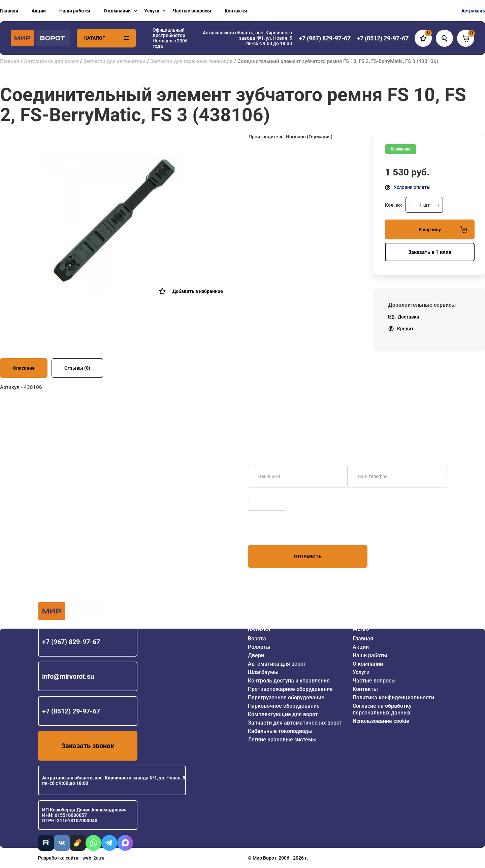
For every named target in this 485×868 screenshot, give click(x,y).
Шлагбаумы (263, 672)
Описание (24, 368)
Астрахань (473, 11)
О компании (117, 11)
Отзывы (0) (77, 368)
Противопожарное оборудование (290, 689)
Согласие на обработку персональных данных (382, 709)
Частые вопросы (192, 11)
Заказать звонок (88, 746)
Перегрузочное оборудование (286, 697)
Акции (39, 11)
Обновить (261, 497)
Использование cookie (381, 721)
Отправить (308, 557)
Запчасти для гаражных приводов (191, 61)
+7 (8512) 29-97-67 (71, 711)
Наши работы (75, 11)
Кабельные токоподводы (280, 731)
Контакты (236, 11)
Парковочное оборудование (284, 706)
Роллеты (259, 647)
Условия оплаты (412, 187)
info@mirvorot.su (68, 676)
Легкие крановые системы (282, 740)
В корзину (443, 229)
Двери (256, 655)
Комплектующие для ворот (283, 714)
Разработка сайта (58, 858)
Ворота (257, 639)
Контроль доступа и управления (289, 681)
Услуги (152, 11)
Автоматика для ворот (51, 61)
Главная (9, 11)
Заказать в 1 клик (430, 252)
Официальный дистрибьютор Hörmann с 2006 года (170, 38)
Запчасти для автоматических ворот (295, 723)
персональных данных (273, 532)
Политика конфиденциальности (393, 697)
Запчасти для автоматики (114, 61)
